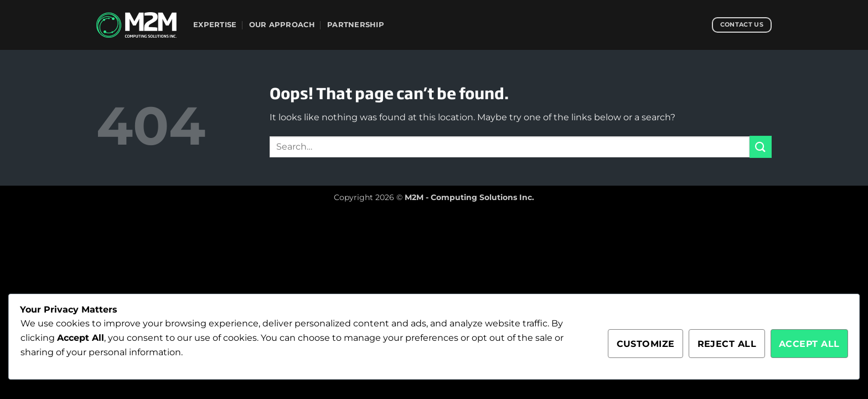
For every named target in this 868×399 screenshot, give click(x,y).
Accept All (809, 344)
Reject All (727, 344)
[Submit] (761, 147)
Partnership (356, 25)
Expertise (215, 25)
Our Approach (282, 25)
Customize (646, 344)
